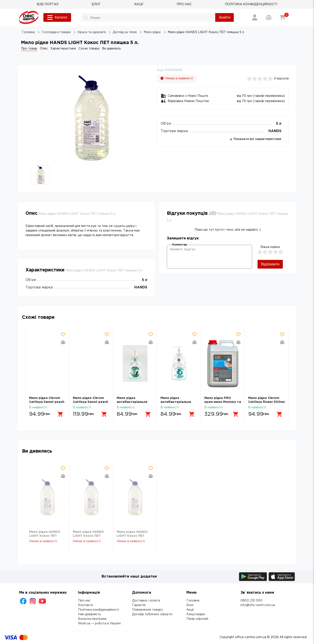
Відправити (270, 264)
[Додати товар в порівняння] (63, 342)
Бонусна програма (92, 619)
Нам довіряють (89, 614)
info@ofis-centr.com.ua (258, 605)
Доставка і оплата (146, 601)
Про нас (84, 601)
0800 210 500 (251, 601)
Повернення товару (148, 610)
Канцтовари (196, 614)
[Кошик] (283, 17)
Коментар (180, 245)
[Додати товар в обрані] (63, 334)
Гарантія (139, 605)
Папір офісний (197, 619)
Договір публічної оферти (152, 614)
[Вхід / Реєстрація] (255, 17)
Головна (193, 601)
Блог (190, 605)
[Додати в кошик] (60, 414)
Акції (190, 610)
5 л (279, 124)
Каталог (57, 17)
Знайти (224, 17)
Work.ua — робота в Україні (99, 624)
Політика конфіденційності (99, 610)
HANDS (275, 131)
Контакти (85, 605)
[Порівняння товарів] (269, 17)
